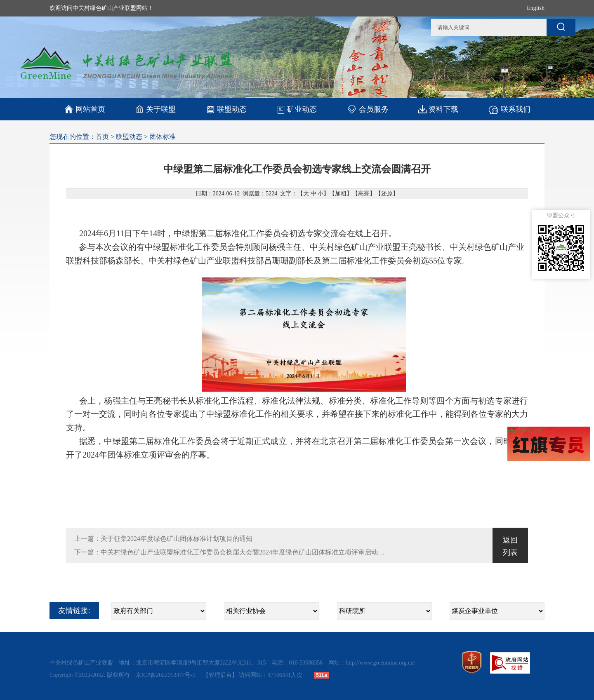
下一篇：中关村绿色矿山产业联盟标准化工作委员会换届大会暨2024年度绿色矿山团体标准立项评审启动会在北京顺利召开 (230, 552)
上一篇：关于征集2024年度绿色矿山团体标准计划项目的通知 (163, 539)
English (536, 8)
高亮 (364, 194)
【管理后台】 (220, 675)
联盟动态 (226, 109)
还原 (387, 194)
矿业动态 (297, 109)
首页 (102, 137)
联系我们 (509, 109)
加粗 (341, 194)
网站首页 (85, 109)
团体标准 (163, 137)
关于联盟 (156, 109)
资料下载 (438, 109)
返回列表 (510, 546)
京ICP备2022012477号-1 (166, 675)
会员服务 (368, 109)
